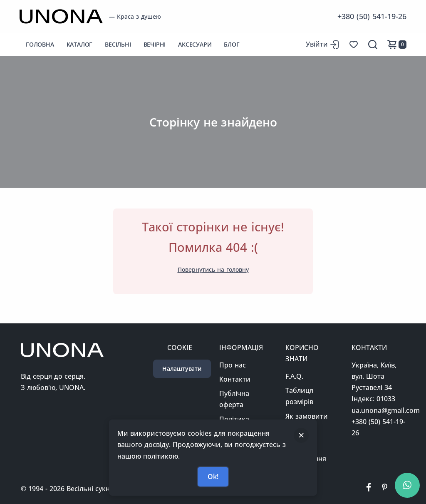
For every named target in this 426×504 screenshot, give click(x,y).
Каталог (80, 44)
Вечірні (155, 44)
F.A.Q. (294, 376)
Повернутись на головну (213, 269)
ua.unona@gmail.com (386, 410)
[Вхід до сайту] (322, 44)
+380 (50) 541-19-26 (372, 16)
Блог (232, 44)
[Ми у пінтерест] (384, 489)
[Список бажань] (354, 45)
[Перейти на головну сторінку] (61, 16)
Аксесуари (195, 44)
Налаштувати (182, 369)
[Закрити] (301, 435)
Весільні (118, 44)
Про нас (233, 365)
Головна (40, 44)
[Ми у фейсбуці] (369, 489)
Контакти (235, 379)
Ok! (213, 477)
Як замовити (307, 416)
